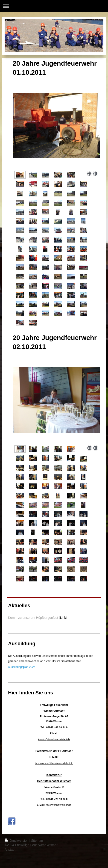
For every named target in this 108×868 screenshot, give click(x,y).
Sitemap (37, 841)
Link (63, 618)
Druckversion (17, 841)
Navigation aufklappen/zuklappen (54, 6)
